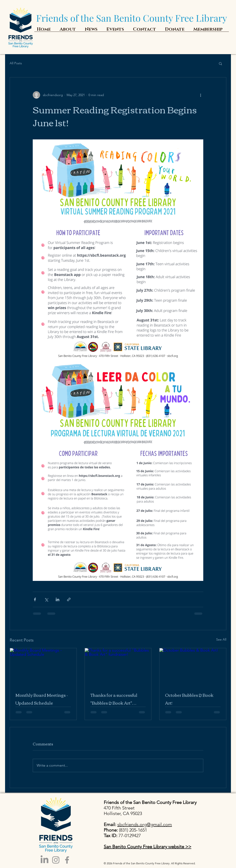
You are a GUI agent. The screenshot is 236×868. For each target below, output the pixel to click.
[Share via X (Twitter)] (46, 599)
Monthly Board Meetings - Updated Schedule (42, 699)
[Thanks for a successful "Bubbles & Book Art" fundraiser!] (118, 667)
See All (221, 639)
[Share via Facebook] (35, 599)
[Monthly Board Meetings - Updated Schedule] (43, 667)
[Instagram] (56, 860)
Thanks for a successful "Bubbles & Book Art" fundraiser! (114, 699)
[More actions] (201, 95)
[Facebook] (67, 860)
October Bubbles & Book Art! (189, 699)
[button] (220, 63)
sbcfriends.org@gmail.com (145, 824)
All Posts (16, 63)
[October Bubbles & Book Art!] (193, 667)
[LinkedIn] (44, 860)
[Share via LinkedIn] (58, 599)
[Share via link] (69, 599)
